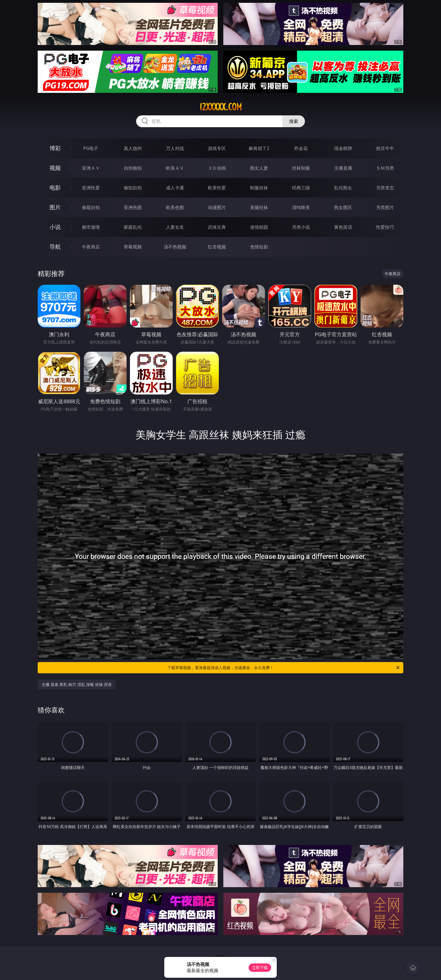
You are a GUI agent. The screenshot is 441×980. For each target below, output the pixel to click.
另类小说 (301, 227)
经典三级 (301, 188)
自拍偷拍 (133, 168)
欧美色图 (175, 207)
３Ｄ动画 (217, 168)
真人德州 (133, 148)
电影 (55, 188)
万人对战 (175, 148)
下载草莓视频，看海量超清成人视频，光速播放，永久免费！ (284, 668)
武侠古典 (217, 227)
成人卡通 (175, 188)
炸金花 (301, 148)
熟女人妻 (259, 168)
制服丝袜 (259, 188)
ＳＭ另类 (385, 168)
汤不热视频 (175, 247)
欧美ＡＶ (175, 168)
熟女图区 (343, 207)
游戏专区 (217, 148)
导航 (55, 247)
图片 (55, 207)
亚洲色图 (133, 207)
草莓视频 (133, 247)
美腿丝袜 (259, 207)
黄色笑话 (343, 227)
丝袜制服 (301, 168)
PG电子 (91, 148)
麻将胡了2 (259, 148)
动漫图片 (217, 207)
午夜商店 (91, 247)
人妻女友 (175, 227)
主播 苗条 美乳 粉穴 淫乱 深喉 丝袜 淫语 (77, 684)
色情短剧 (259, 247)
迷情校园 (259, 227)
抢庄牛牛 (385, 148)
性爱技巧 (385, 227)
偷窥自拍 (91, 207)
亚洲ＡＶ (91, 168)
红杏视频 (217, 247)
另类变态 (385, 188)
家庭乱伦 (133, 227)
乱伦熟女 (343, 188)
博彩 (55, 148)
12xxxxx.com (221, 107)
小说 (55, 227)
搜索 (294, 121)
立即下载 (260, 967)
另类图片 (385, 207)
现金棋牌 (343, 148)
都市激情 (91, 227)
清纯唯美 (301, 207)
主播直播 (343, 168)
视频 (55, 168)
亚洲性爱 (91, 188)
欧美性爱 (217, 188)
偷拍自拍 (133, 188)
